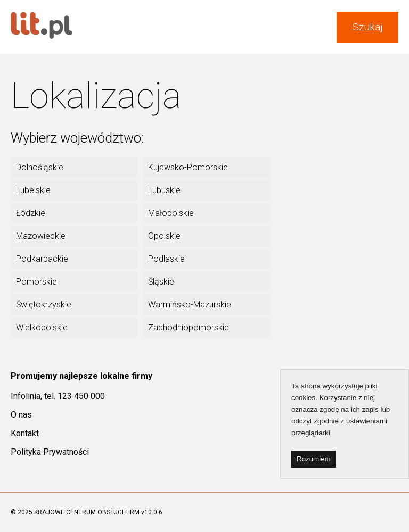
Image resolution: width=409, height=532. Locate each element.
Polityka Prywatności (50, 452)
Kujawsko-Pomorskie (188, 167)
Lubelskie (33, 190)
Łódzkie (31, 213)
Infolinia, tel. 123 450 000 (58, 396)
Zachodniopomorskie (189, 327)
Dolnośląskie (40, 167)
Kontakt (25, 433)
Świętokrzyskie (44, 305)
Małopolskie (171, 213)
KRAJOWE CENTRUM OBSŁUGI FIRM (87, 512)
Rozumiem (314, 459)
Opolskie (164, 236)
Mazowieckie (41, 236)
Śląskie (161, 282)
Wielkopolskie (42, 327)
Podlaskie (166, 259)
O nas (21, 415)
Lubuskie (164, 190)
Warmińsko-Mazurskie (190, 305)
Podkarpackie (42, 259)
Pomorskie (36, 282)
